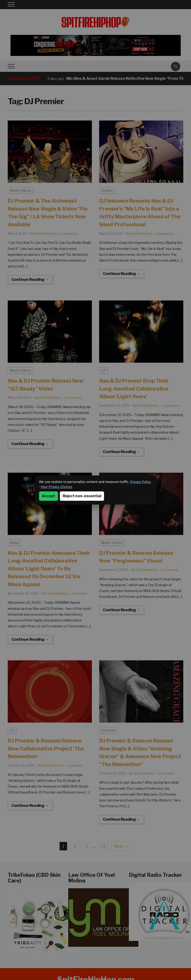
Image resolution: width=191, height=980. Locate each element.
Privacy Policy (141, 482)
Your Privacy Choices (56, 487)
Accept (49, 496)
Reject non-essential (82, 496)
